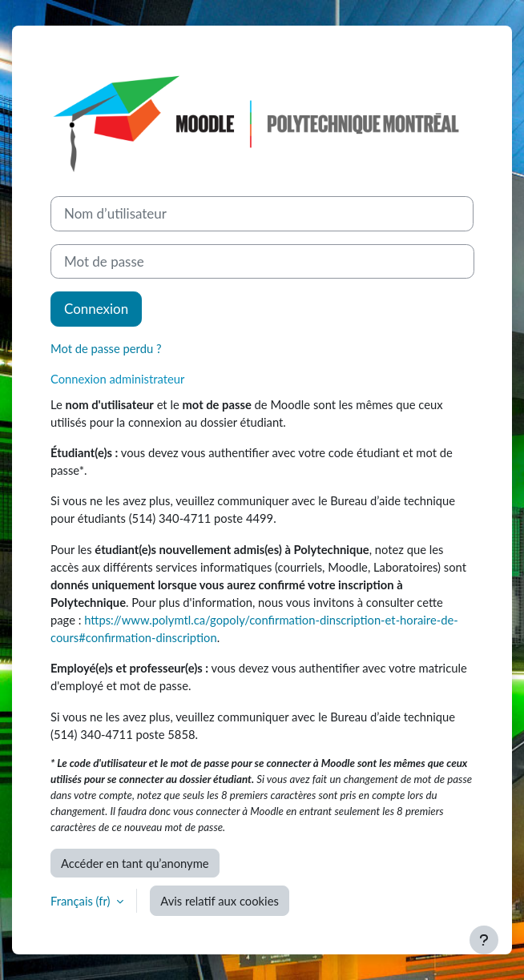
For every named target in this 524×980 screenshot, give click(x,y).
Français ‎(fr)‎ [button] (82, 901)
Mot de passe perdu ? (106, 348)
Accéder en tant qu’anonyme (135, 863)
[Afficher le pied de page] (484, 940)
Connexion (96, 309)
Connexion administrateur (117, 379)
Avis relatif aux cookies (220, 901)
